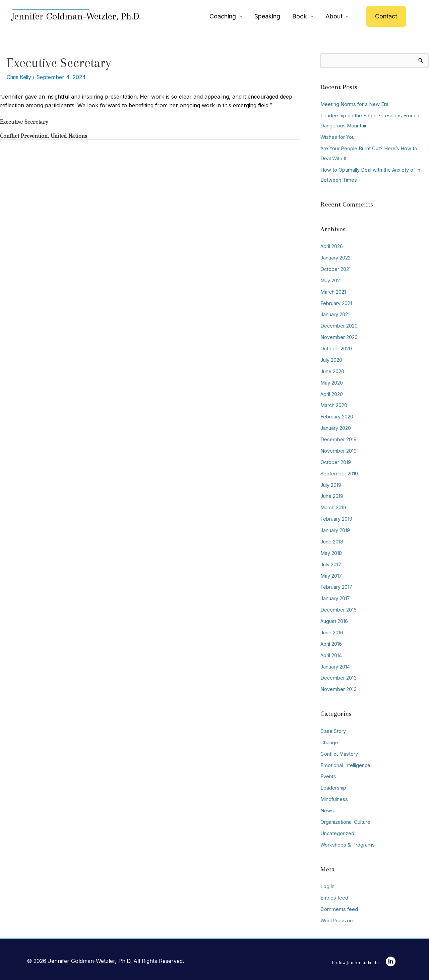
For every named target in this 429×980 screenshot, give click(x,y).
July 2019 (331, 484)
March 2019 (334, 506)
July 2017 (331, 563)
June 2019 (332, 495)
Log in (327, 884)
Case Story (333, 729)
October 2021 (336, 269)
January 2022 (335, 258)
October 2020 (336, 348)
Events (328, 775)
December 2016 (339, 608)
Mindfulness (334, 797)
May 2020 (332, 382)
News (327, 809)
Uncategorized (338, 831)
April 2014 (331, 654)
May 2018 (331, 552)
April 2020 (332, 393)
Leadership (333, 786)
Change (329, 740)
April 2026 (332, 246)
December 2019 (339, 439)
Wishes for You (338, 137)
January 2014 (335, 665)
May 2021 (331, 280)
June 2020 (332, 371)
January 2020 (336, 427)
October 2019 (336, 461)
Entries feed (334, 895)
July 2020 (331, 359)
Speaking (267, 16)
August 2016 (334, 620)
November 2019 (339, 450)
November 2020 (339, 337)
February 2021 (336, 303)
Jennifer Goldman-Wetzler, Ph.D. (76, 16)
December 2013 (339, 676)
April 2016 (331, 642)
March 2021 (333, 292)
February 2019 (336, 518)
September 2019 (339, 473)
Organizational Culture (345, 820)
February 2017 (336, 586)
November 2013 (339, 687)
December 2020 (339, 325)
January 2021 (335, 314)
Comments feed (339, 907)
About (334, 16)
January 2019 (335, 529)
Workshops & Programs (348, 842)
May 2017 (331, 574)
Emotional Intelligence (346, 763)
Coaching (223, 16)
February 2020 (337, 416)
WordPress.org (338, 918)
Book (300, 16)
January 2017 (335, 597)
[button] (386, 16)
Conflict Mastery (340, 752)
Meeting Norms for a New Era (355, 104)
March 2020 (334, 405)
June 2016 (332, 631)
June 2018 (332, 540)
